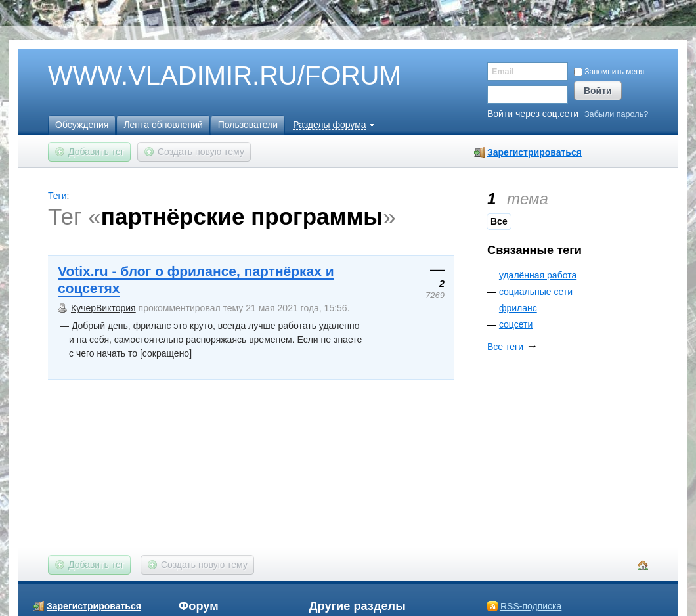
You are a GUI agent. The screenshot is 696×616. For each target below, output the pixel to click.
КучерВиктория (103, 308)
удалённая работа (538, 275)
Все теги (505, 347)
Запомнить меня (609, 72)
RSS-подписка (531, 606)
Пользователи (248, 125)
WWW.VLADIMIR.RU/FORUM (202, 76)
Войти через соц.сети (533, 114)
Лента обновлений (163, 125)
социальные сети (536, 292)
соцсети (516, 324)
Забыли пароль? (616, 115)
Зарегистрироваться (534, 152)
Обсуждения (82, 125)
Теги (57, 196)
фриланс (518, 308)
